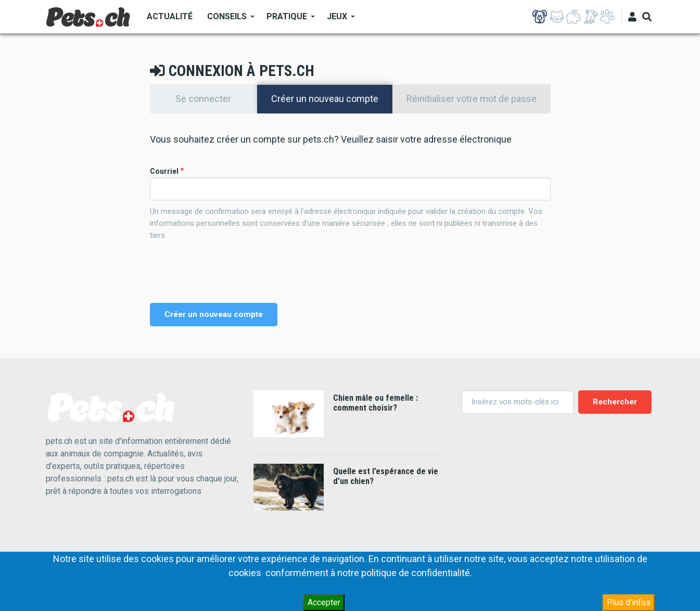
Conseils (227, 20)
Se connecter (203, 99)
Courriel (164, 171)
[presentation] (229, 272)
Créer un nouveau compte (332, 99)
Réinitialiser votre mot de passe (472, 99)
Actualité (170, 16)
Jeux (337, 20)
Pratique (287, 20)
